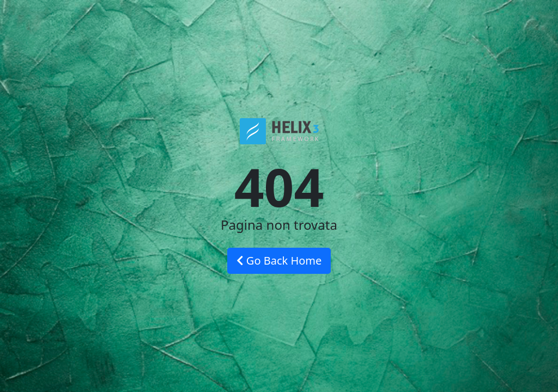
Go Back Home (279, 261)
